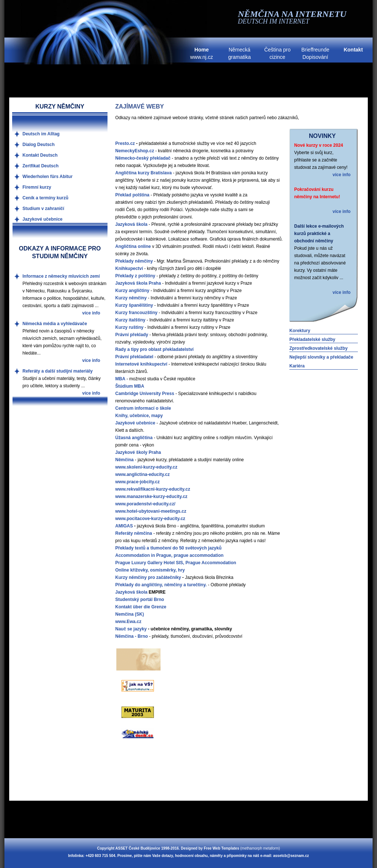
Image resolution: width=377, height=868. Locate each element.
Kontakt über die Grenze (141, 607)
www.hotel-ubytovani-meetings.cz (151, 511)
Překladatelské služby (312, 339)
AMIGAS (124, 526)
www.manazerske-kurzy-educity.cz (151, 497)
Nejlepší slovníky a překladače (321, 357)
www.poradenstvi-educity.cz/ (145, 504)
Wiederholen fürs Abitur (47, 177)
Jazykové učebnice (43, 219)
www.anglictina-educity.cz (142, 474)
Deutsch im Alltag (41, 134)
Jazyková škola (131, 592)
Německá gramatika (239, 53)
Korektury (300, 331)
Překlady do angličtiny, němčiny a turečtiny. (161, 585)
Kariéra (297, 366)
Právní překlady (132, 335)
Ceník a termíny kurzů (45, 198)
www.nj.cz (201, 53)
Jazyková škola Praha (138, 283)
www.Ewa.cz (128, 622)
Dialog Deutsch (38, 145)
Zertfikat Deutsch (40, 166)
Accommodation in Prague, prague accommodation (169, 555)
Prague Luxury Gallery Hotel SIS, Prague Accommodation (176, 563)
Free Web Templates (221, 848)
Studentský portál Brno (140, 600)
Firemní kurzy (37, 187)
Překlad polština (132, 195)
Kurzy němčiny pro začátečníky (148, 577)
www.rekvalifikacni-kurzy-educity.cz (153, 489)
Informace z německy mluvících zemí (61, 276)
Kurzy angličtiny (132, 291)
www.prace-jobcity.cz (138, 482)
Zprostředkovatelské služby (318, 348)
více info (341, 175)
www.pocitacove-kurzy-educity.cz (150, 519)
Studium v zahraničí (43, 209)
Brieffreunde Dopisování (315, 53)
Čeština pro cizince (278, 53)
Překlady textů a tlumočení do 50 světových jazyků (168, 548)
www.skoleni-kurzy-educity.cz (146, 467)
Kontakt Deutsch (40, 155)
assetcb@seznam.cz (291, 856)
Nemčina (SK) (130, 614)
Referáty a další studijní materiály (58, 371)
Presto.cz (125, 143)
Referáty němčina (134, 533)
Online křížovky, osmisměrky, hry (150, 570)
